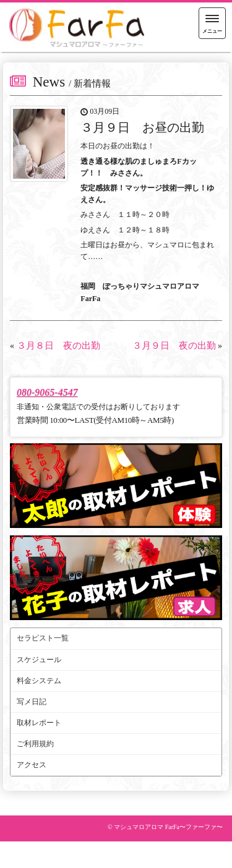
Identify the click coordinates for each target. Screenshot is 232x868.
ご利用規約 (35, 744)
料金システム (39, 681)
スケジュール (39, 660)
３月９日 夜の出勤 (174, 346)
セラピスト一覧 (43, 638)
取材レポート (39, 723)
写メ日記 (32, 702)
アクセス (32, 765)
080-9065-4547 (47, 392)
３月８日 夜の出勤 (58, 346)
